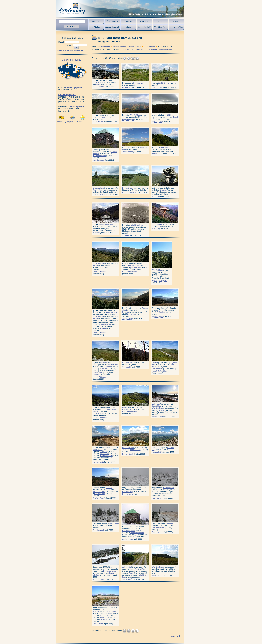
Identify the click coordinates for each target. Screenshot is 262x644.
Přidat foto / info (160, 27)
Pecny (98, 84)
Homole (103, 328)
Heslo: (70, 45)
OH (75, 67)
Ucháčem (126, 312)
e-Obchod (96, 27)
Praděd (109, 367)
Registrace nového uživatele (69, 50)
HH (82, 74)
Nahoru (175, 636)
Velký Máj (156, 404)
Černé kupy (132, 314)
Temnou (96, 375)
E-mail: (62, 42)
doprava (60, 122)
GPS (160, 21)
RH (79, 67)
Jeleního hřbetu (134, 265)
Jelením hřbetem (137, 533)
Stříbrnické (161, 312)
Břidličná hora (149, 46)
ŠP (67, 73)
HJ (80, 71)
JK (68, 67)
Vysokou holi (98, 373)
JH (70, 64)
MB (84, 72)
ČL (62, 72)
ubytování (71, 122)
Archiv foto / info (176, 27)
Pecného (104, 363)
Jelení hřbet (97, 190)
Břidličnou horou (99, 156)
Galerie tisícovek (112, 27)
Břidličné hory (139, 83)
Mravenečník (106, 324)
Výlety (128, 27)
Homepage (105, 46)
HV (75, 72)
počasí (81, 122)
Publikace (144, 21)
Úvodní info (96, 21)
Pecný (125, 407)
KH (62, 67)
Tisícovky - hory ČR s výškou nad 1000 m (120, 9)
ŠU (64, 75)
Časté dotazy (112, 21)
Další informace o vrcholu (147, 49)
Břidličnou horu (107, 117)
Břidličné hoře (98, 82)
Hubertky (109, 488)
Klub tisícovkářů (144, 27)
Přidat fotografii (128, 49)
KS (77, 69)
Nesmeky (176, 21)
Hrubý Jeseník (135, 46)
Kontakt (128, 21)
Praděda (168, 412)
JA (80, 76)
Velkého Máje (140, 569)
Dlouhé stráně (128, 448)
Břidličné (163, 190)
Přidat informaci (166, 49)
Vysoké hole (98, 450)
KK (73, 65)
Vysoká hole (105, 617)
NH (69, 77)
